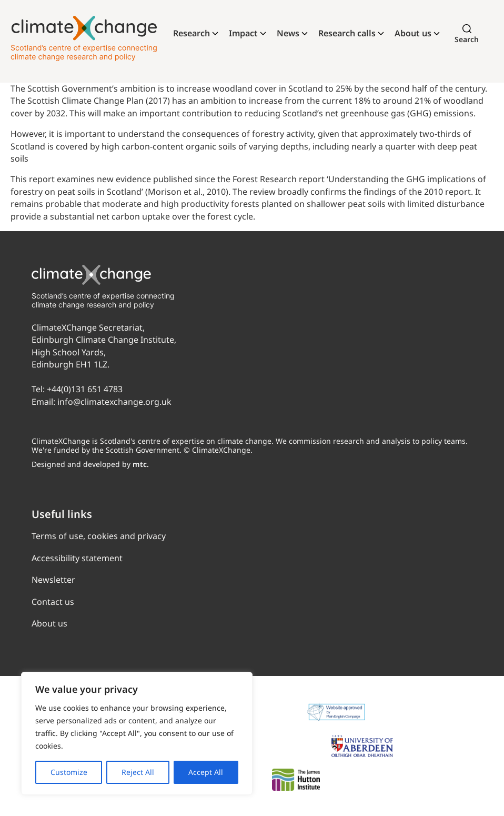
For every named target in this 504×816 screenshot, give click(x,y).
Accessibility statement (77, 558)
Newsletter (53, 580)
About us (413, 33)
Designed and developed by (90, 464)
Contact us (53, 602)
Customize (69, 772)
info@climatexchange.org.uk (114, 402)
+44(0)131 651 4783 (85, 389)
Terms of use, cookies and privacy (99, 536)
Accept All (206, 772)
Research (191, 33)
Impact (243, 33)
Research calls (347, 33)
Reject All (138, 772)
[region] (137, 733)
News (288, 33)
